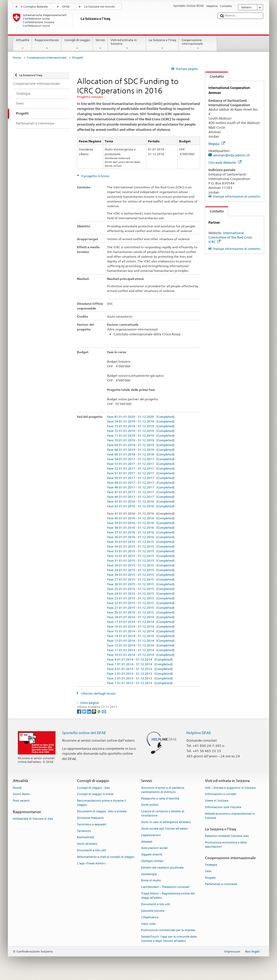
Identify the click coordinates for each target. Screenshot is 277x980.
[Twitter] (84, 711)
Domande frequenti (90, 818)
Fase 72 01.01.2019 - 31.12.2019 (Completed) (141, 431)
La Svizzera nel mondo (100, 7)
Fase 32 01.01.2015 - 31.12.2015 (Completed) (141, 556)
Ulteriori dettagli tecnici (98, 693)
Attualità (23, 44)
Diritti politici (150, 805)
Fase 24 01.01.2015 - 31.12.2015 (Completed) (141, 593)
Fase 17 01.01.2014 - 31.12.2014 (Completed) (141, 622)
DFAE (66, 7)
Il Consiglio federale (34, 7)
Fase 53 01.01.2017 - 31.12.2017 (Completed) (141, 464)
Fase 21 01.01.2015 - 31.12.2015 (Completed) (141, 608)
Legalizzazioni (151, 835)
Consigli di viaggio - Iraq (93, 788)
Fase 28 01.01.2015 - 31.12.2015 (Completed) (141, 575)
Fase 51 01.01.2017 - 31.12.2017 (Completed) (141, 473)
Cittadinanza (150, 917)
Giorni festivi (21, 794)
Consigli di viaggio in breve (95, 794)
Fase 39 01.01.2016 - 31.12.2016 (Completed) (141, 523)
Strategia (211, 865)
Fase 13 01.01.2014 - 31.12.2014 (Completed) (141, 641)
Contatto (215, 76)
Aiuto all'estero (87, 844)
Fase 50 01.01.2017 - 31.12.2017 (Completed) (141, 478)
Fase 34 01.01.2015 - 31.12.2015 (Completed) (141, 546)
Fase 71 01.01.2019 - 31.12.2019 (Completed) (141, 435)
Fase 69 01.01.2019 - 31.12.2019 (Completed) (141, 445)
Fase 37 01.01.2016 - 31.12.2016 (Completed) (141, 532)
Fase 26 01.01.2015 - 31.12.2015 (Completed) (141, 584)
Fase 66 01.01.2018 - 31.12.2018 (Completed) (141, 454)
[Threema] (94, 711)
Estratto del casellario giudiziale (162, 868)
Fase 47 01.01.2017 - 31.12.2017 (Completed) (141, 492)
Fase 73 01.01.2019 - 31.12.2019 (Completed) (141, 426)
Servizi (100, 44)
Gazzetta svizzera (153, 911)
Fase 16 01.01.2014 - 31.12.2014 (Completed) (141, 626)
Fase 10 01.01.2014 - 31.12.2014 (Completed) (141, 655)
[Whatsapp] (99, 711)
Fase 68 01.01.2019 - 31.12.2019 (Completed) (141, 450)
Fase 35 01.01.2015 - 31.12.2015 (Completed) (141, 542)
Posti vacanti (21, 801)
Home (17, 58)
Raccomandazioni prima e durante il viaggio (101, 803)
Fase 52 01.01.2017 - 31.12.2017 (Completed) (141, 468)
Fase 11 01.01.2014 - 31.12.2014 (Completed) (141, 650)
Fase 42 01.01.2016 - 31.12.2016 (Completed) (141, 506)
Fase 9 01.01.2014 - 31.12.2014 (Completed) (140, 659)
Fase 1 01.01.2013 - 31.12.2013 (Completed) (140, 683)
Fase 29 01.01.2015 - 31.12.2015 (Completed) (141, 570)
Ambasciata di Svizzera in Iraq (33, 819)
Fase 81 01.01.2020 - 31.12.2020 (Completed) (141, 417)
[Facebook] (79, 711)
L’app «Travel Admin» (92, 863)
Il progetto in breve (95, 176)
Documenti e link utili (92, 850)
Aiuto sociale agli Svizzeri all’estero (165, 829)
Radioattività (85, 838)
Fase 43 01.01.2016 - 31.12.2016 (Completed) (141, 501)
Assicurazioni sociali (154, 848)
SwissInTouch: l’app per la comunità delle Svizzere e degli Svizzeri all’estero (169, 939)
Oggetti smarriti (152, 855)
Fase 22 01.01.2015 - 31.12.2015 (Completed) (141, 603)
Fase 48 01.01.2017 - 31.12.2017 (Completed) (141, 487)
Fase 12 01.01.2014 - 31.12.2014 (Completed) (141, 645)
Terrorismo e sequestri (92, 824)
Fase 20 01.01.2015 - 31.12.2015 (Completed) (141, 612)
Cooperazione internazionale (198, 44)
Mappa (217, 144)
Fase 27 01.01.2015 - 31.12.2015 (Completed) (141, 579)
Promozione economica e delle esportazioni (226, 845)
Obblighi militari (152, 861)
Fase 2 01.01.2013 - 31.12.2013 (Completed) (140, 678)
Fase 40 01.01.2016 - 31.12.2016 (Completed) (141, 518)
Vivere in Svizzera (217, 801)
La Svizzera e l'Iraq (162, 44)
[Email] (104, 711)
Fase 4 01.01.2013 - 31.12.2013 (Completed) (140, 669)
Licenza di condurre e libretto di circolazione (163, 814)
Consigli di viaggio (77, 44)
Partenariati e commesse (221, 884)
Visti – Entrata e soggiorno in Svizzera (230, 788)
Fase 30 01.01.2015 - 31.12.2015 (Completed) (141, 565)
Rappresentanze (47, 44)
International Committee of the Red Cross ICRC (230, 237)
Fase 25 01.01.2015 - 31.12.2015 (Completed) (141, 589)
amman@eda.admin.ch (231, 155)
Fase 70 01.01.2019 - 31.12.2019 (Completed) (141, 440)
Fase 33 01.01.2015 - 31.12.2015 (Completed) (141, 551)
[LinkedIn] (89, 711)
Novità (17, 788)
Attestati (147, 842)
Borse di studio (151, 881)
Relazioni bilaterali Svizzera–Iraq (227, 836)
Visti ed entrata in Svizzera (127, 44)
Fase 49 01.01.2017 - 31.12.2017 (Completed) (141, 483)
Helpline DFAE (199, 733)
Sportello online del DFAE (84, 733)
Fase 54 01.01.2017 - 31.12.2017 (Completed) (141, 459)
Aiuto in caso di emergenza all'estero (166, 822)
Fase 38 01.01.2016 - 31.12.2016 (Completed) (141, 528)
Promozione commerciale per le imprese (168, 930)
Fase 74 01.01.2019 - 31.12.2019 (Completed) (141, 421)
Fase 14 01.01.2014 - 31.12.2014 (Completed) (141, 636)
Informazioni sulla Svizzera (223, 807)
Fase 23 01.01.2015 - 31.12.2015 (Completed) (141, 598)
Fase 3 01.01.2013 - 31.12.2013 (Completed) (140, 674)
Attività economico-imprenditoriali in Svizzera (230, 816)
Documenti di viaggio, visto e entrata (102, 812)
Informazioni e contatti (221, 794)
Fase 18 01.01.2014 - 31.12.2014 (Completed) (141, 617)
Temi (208, 871)
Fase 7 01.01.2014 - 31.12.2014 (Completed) (140, 664)
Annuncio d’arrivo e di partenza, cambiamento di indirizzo (163, 790)
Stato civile (148, 924)
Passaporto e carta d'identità (160, 799)
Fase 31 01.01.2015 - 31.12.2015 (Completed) (141, 561)
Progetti (210, 878)
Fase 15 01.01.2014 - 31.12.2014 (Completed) (141, 631)
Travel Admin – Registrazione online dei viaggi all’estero (168, 896)
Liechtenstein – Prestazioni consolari (165, 887)
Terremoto (84, 831)
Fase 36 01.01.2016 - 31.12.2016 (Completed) (141, 537)
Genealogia (149, 874)
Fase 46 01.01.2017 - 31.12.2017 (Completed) (141, 497)
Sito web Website (225, 162)
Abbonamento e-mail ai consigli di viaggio (106, 857)
